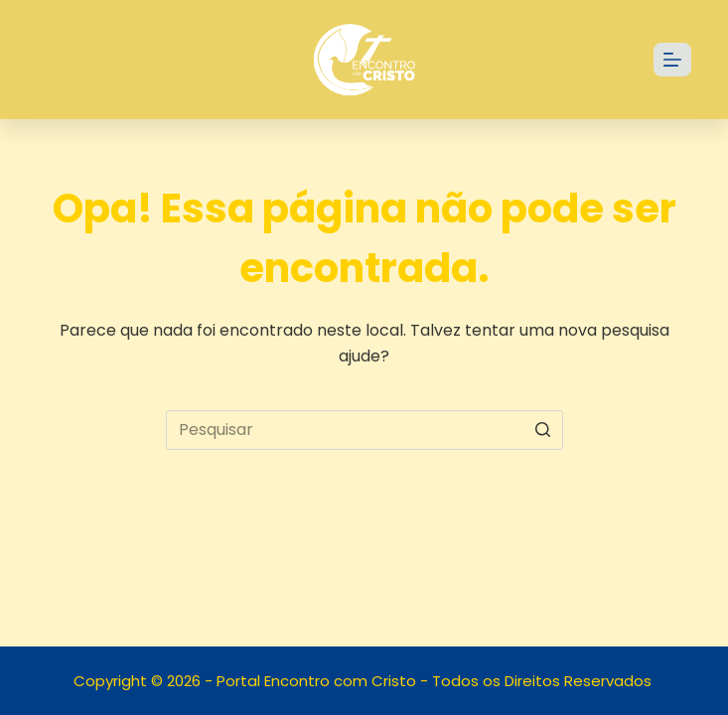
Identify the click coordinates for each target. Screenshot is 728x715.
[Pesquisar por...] (364, 430)
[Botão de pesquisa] (543, 430)
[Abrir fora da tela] (672, 60)
